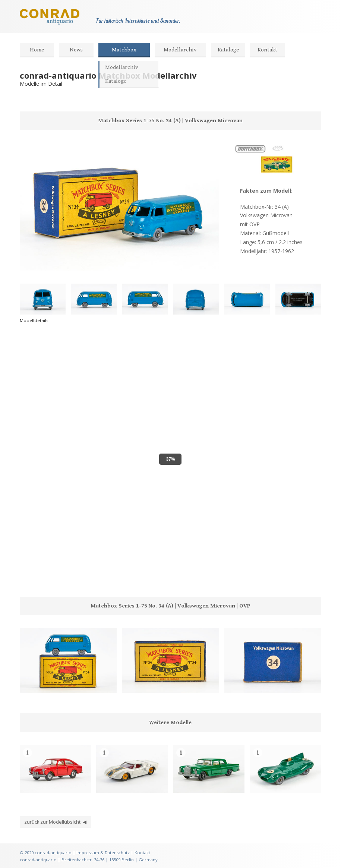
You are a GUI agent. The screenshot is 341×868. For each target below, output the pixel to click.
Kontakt (267, 50)
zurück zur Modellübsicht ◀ (55, 822)
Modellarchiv (180, 50)
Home (37, 50)
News (76, 50)
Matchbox (124, 50)
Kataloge (228, 50)
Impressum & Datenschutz (103, 853)
